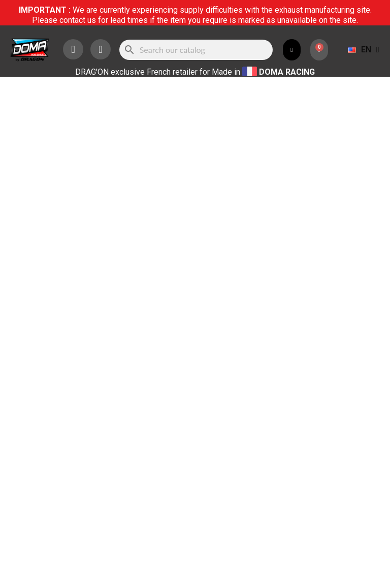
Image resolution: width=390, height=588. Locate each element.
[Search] (196, 50)
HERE (260, 414)
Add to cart (289, 184)
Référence (218, 108)
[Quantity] (215, 184)
